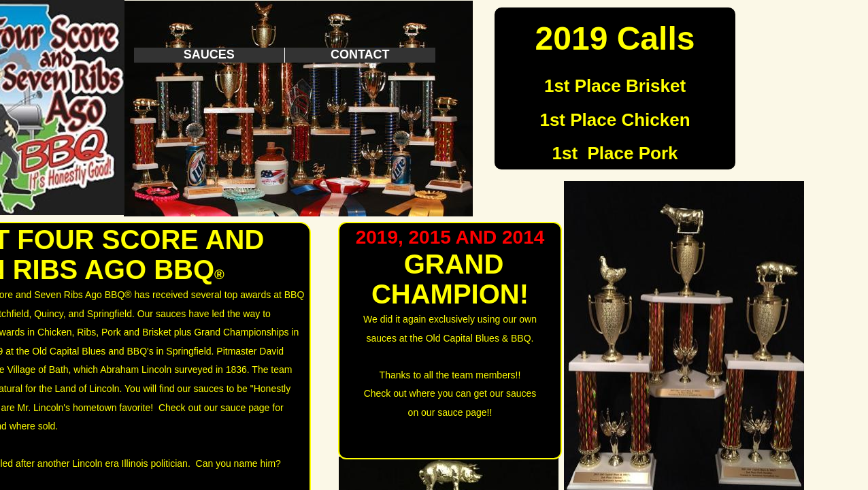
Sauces (209, 54)
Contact (360, 54)
